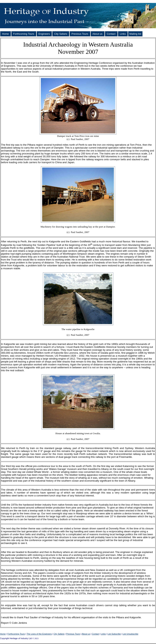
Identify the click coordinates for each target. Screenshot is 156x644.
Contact (111, 34)
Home (5, 34)
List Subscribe (114, 634)
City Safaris (61, 34)
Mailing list (135, 34)
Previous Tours (80, 34)
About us (97, 34)
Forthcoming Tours (24, 34)
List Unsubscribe (130, 634)
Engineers (44, 34)
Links (123, 34)
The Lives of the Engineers (39, 634)
